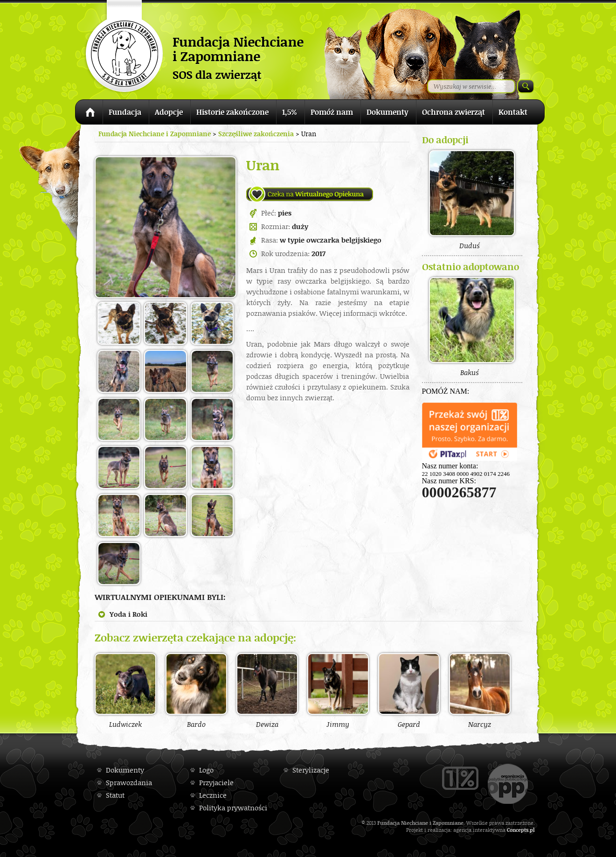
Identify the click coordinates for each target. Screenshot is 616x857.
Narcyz (480, 690)
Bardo (196, 690)
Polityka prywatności (233, 808)
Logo (206, 770)
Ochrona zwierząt (453, 112)
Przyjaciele (216, 783)
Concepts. (518, 830)
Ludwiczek (125, 690)
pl (532, 830)
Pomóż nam (332, 112)
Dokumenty (388, 112)
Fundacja (125, 112)
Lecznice (213, 795)
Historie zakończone (232, 112)
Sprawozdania (129, 783)
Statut (115, 795)
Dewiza (267, 690)
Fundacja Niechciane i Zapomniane (155, 134)
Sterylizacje (311, 770)
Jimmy (338, 690)
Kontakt (513, 112)
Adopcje (169, 112)
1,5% (290, 112)
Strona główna (89, 114)
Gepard (409, 690)
